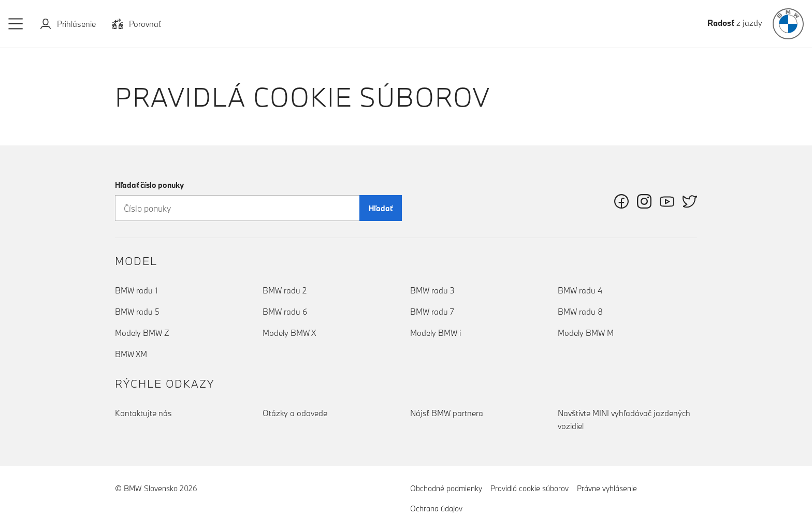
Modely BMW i (436, 333)
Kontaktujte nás (143, 413)
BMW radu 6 (285, 312)
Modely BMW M (586, 333)
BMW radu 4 (580, 290)
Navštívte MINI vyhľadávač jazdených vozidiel (624, 419)
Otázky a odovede (295, 413)
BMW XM (131, 354)
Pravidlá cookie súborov (530, 488)
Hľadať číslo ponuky (149, 185)
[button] (16, 24)
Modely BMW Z (142, 333)
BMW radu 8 (580, 312)
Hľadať (381, 208)
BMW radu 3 (432, 290)
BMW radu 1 (136, 290)
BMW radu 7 (432, 312)
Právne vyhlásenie (607, 488)
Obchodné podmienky (446, 488)
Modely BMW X (289, 333)
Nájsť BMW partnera (447, 413)
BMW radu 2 (285, 290)
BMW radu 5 (137, 312)
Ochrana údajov (436, 508)
